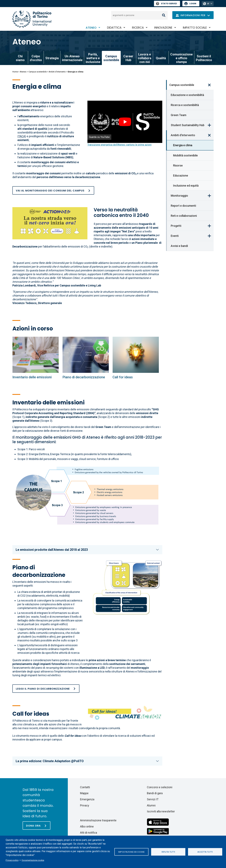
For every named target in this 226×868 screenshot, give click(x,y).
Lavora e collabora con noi (145, 58)
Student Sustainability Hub (188, 125)
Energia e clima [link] (183, 145)
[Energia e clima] (36, 355)
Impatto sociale (195, 28)
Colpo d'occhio (36, 58)
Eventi (175, 236)
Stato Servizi (166, 4)
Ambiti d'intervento (57, 72)
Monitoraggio (179, 196)
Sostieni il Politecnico (204, 58)
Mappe (84, 793)
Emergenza (87, 799)
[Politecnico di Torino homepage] (32, 19)
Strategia (52, 58)
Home (15, 72)
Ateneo (91, 28)
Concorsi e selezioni (160, 787)
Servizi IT (153, 799)
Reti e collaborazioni (184, 216)
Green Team (179, 115)
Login (193, 4)
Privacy (85, 805)
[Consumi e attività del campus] (53, 190)
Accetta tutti (205, 852)
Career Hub (128, 58)
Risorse (178, 165)
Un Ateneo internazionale (72, 58)
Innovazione (163, 28)
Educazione (181, 176)
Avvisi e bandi (179, 246)
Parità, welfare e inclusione (93, 58)
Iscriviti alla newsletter (161, 811)
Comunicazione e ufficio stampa (181, 58)
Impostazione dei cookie (131, 852)
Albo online (87, 826)
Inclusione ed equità (186, 186)
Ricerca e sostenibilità (185, 105)
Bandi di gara (155, 793)
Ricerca (138, 28)
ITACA (21, 136)
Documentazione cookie (33, 860)
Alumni (151, 805)
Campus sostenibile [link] (111, 58)
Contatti (85, 787)
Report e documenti (183, 206)
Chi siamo (20, 58)
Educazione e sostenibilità (187, 95)
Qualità (161, 58)
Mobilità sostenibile (185, 155)
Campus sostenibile (38, 72)
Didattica (114, 28)
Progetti (176, 226)
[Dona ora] (36, 826)
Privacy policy (12, 860)
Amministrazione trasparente (98, 820)
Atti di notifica (89, 833)
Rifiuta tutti (168, 852)
